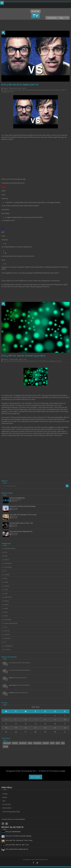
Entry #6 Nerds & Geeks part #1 (20, 85)
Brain (8, 556)
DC (21, 90)
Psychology (9, 620)
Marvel (39, 90)
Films (24, 90)
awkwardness (9, 743)
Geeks (14, 361)
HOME (5, 794)
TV (66, 90)
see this (13, 693)
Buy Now (36, 777)
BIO (4, 801)
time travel (62, 90)
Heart (8, 590)
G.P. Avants (23, 88)
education (47, 743)
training (7, 747)
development (39, 743)
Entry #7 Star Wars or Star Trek (23, 523)
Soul (7, 627)
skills (64, 743)
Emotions (9, 575)
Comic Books (17, 90)
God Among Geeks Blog (11, 812)
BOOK (5, 797)
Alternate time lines (8, 90)
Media (43, 90)
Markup (8, 601)
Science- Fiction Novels (29, 361)
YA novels (12, 92)
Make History (34, 90)
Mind (8, 612)
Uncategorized (5, 92)
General (28, 90)
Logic (8, 593)
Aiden (12, 678)
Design (32, 743)
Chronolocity (10, 563)
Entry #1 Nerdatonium (26, 663)
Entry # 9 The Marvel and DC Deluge (24, 506)
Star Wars (56, 90)
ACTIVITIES (7, 804)
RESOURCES (7, 808)
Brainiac (8, 560)
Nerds (47, 90)
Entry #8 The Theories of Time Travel (25, 515)
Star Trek (51, 90)
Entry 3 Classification (19, 498)
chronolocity (24, 743)
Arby (7, 552)
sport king (14, 685)
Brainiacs (17, 743)
